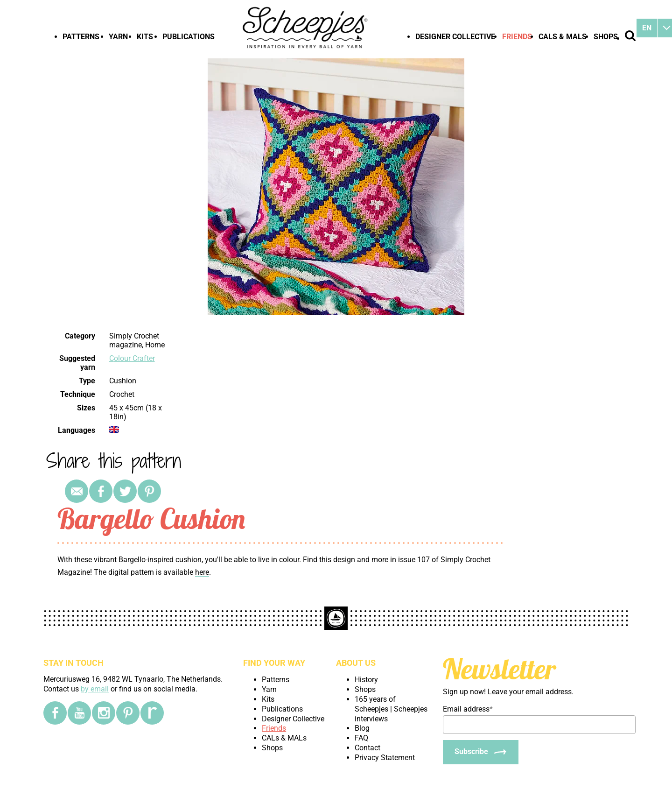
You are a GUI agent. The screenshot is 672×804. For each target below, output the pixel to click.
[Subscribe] (481, 752)
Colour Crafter (132, 358)
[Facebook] (55, 713)
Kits (145, 37)
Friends (517, 37)
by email (95, 689)
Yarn (118, 37)
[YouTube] (79, 713)
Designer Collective (455, 37)
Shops (606, 37)
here (202, 572)
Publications (189, 37)
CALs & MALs (563, 37)
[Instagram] (104, 713)
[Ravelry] (152, 713)
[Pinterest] (128, 713)
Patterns (81, 37)
